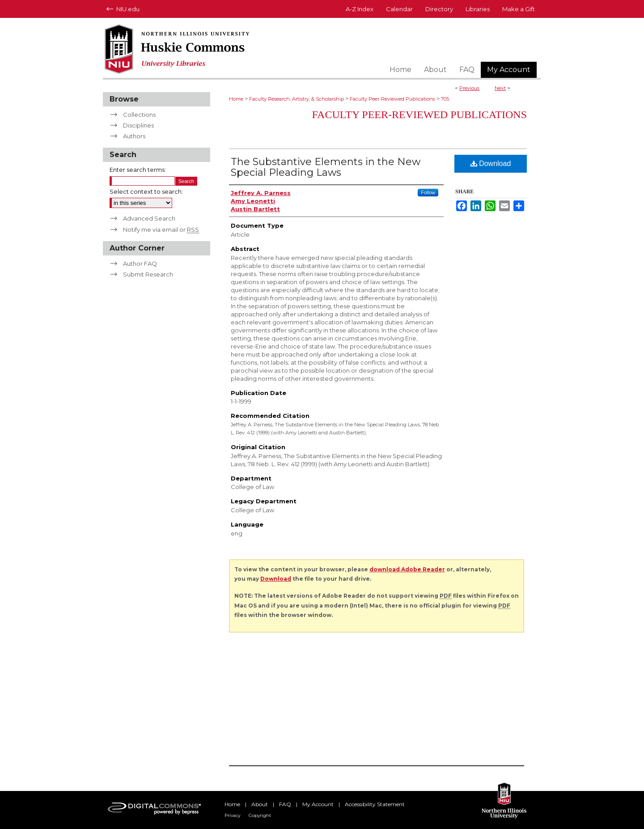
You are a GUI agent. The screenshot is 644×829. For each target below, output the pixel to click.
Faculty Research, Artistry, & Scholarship (297, 99)
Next (500, 88)
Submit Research (148, 274)
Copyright (260, 815)
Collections (139, 115)
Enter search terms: (138, 170)
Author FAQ (140, 264)
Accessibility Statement (375, 804)
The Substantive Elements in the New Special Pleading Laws (326, 167)
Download (491, 164)
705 (445, 99)
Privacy (232, 815)
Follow (428, 192)
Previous (469, 88)
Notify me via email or (161, 230)
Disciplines (138, 125)
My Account (318, 804)
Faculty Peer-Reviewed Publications (392, 99)
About (260, 804)
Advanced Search (149, 218)
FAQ (285, 804)
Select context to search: (146, 191)
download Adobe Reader (407, 569)
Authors (134, 136)
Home (236, 99)
